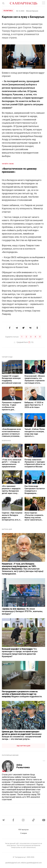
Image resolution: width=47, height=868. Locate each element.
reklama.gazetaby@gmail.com (31, 863)
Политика (8, 11)
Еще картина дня (24, 746)
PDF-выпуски (23, 830)
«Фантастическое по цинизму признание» (19, 170)
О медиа (24, 833)
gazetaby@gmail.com (13, 863)
